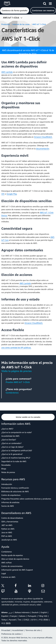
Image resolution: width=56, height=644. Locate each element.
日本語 (26, 620)
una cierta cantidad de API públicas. (16, 348)
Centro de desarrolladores (12, 518)
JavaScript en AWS (9, 540)
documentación (43, 149)
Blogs (4, 469)
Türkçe (4, 620)
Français (14, 616)
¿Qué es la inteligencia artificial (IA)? (17, 450)
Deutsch (35, 612)
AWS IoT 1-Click (11, 18)
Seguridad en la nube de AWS (14, 461)
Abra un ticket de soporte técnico (15, 559)
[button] (15, 10)
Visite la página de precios (16, 371)
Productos (6, 24)
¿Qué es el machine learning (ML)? (16, 458)
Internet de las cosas (21, 24)
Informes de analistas (10, 502)
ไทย (20, 620)
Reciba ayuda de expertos (12, 555)
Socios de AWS (8, 506)
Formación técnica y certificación (15, 488)
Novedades (6, 465)
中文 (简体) (44, 620)
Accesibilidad (18, 630)
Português (32, 616)
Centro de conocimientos (12, 566)
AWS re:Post (6, 563)
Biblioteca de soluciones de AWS (15, 491)
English (44, 612)
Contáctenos (12, 393)
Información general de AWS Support (17, 570)
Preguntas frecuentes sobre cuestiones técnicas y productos (26, 499)
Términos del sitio (33, 630)
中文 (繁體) (6, 623)
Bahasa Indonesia (22, 612)
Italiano (22, 616)
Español (5, 616)
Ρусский (12, 620)
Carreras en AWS (8, 577)
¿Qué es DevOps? (9, 440)
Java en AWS (7, 532)
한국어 (34, 620)
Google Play (12, 194)
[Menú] (50, 3)
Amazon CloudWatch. (43, 137)
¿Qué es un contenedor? (11, 443)
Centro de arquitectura (11, 495)
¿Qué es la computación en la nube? (17, 432)
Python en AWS (8, 529)
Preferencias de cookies (11, 634)
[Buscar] (45, 3)
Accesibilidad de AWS (10, 436)
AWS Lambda (7, 72)
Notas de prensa (8, 472)
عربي (11, 612)
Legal (4, 573)
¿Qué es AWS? (7, 429)
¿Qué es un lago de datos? (12, 447)
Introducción (7, 484)
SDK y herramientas (10, 522)
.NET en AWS (7, 525)
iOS (3, 194)
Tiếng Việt (43, 616)
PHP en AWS (7, 536)
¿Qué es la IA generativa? (12, 454)
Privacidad (6, 630)
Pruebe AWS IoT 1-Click (18, 382)
